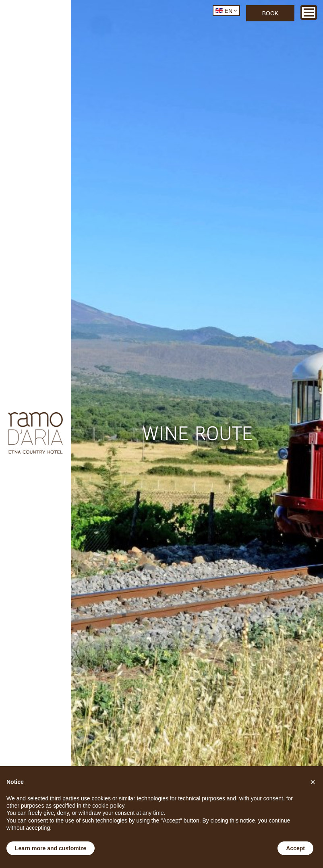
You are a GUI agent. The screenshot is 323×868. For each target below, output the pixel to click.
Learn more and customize (51, 848)
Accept (295, 848)
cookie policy (108, 806)
